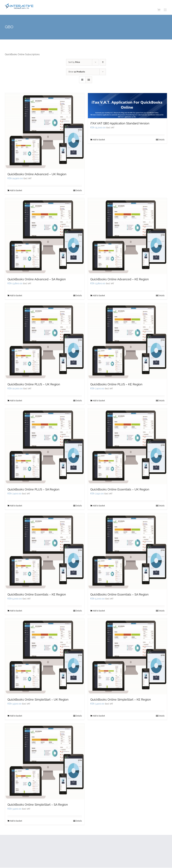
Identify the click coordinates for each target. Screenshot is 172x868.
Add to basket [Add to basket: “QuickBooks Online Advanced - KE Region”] (99, 296)
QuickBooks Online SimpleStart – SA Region (38, 805)
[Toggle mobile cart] (159, 10)
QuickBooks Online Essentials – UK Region (120, 489)
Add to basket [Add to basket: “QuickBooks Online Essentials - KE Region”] (16, 611)
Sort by (74, 62)
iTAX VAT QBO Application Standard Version (120, 123)
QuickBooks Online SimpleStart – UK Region (38, 700)
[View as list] (89, 80)
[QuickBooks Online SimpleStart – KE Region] (127, 656)
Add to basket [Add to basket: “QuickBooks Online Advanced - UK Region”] (16, 190)
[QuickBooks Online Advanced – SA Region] (45, 236)
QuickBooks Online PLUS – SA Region (33, 489)
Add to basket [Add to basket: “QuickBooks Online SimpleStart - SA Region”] (16, 821)
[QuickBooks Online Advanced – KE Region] (127, 236)
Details (79, 190)
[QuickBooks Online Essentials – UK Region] (127, 446)
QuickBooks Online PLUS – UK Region (34, 384)
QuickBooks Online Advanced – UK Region (37, 174)
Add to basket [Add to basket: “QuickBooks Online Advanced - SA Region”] (16, 296)
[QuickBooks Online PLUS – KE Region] (127, 341)
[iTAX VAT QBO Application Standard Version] (127, 106)
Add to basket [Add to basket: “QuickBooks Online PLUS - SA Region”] (16, 506)
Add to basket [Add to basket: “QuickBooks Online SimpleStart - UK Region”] (16, 716)
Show (77, 72)
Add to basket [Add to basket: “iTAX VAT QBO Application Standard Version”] (99, 140)
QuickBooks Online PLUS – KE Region (116, 384)
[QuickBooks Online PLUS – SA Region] (45, 446)
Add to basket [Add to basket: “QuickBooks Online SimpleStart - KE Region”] (99, 716)
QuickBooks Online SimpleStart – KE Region (121, 700)
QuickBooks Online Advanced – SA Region (37, 279)
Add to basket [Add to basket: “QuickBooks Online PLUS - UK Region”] (16, 401)
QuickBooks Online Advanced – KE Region (120, 279)
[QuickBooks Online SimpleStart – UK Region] (45, 656)
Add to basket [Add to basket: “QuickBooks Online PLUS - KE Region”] (99, 401)
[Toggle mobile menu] (165, 10)
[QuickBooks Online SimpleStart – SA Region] (45, 761)
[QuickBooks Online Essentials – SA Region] (127, 551)
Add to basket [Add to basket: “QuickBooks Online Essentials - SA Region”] (99, 611)
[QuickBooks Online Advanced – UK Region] (45, 131)
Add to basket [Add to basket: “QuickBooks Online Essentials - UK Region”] (99, 506)
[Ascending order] (103, 62)
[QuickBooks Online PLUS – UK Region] (45, 341)
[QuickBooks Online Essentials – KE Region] (45, 551)
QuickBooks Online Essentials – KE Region (37, 594)
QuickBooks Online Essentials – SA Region (119, 594)
